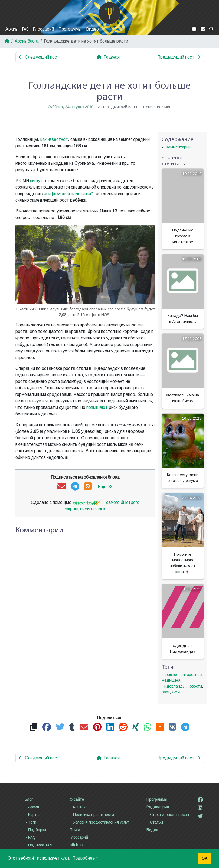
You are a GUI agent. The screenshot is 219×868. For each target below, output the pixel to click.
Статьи (155, 822)
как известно (53, 139)
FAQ (25, 29)
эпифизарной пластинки (68, 194)
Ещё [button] (105, 487)
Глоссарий (44, 29)
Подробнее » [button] (85, 858)
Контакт (78, 807)
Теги (30, 822)
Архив (12, 29)
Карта (32, 815)
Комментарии (178, 147)
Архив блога (27, 41)
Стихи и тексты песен (168, 815)
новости (195, 686)
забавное (170, 675)
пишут (36, 181)
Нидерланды (174, 686)
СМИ (176, 692)
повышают (97, 407)
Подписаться (38, 845)
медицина (171, 680)
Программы (70, 29)
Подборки (35, 830)
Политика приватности (92, 815)
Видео (92, 29)
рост (166, 692)
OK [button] (205, 858)
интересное (191, 675)
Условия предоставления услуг (99, 822)
